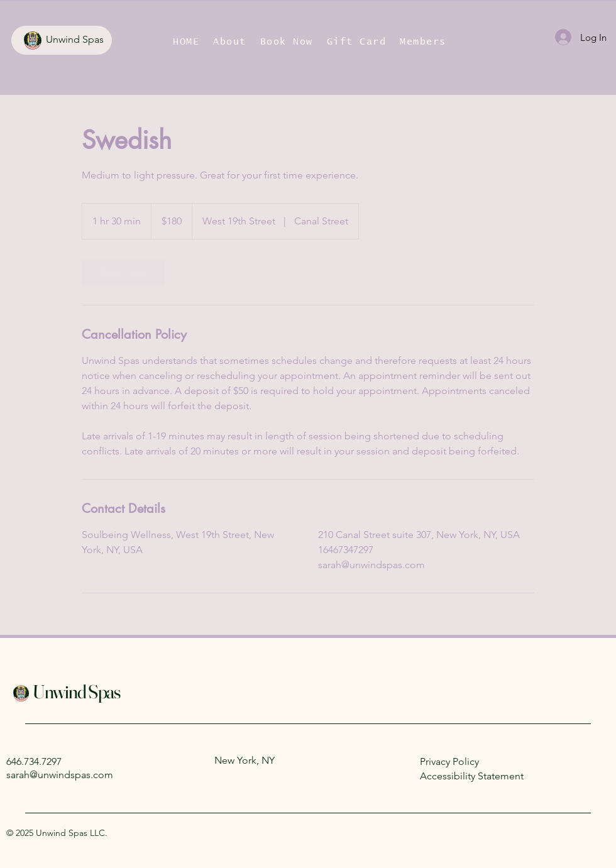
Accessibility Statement (472, 776)
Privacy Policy (449, 761)
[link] (123, 272)
